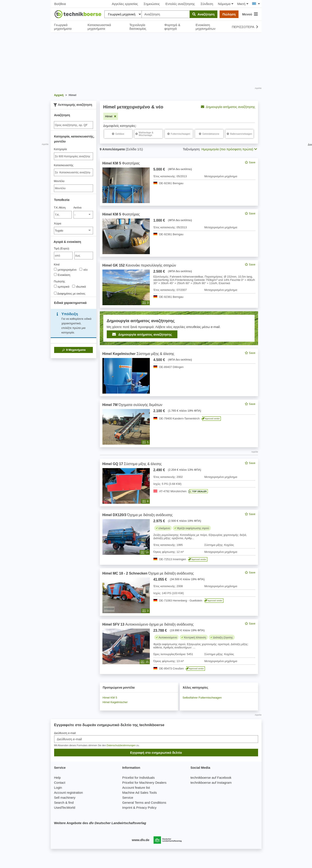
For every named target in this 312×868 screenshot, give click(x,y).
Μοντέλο (59, 181)
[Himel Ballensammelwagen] (239, 134)
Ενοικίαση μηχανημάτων (206, 27)
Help (58, 778)
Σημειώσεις (152, 4)
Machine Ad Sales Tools (139, 793)
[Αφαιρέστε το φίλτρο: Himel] (111, 116)
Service (128, 798)
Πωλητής (60, 281)
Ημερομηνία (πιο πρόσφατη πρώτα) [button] (229, 149)
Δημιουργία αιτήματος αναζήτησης (228, 107)
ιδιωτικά (79, 287)
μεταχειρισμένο (65, 270)
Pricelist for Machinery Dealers (144, 783)
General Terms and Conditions (144, 803)
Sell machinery (65, 798)
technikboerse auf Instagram (211, 783)
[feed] (179, 416)
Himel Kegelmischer (115, 702)
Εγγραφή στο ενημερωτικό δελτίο (156, 753)
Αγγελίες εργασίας (125, 4)
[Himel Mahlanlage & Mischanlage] (148, 134)
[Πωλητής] (55, 286)
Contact (60, 783)
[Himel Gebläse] (118, 134)
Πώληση (229, 14)
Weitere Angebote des (100, 823)
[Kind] (55, 269)
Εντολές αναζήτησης (180, 4)
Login (58, 788)
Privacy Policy (146, 808)
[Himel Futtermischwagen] (179, 134)
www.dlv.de (141, 840)
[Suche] (73, 125)
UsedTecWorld (65, 808)
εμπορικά (62, 287)
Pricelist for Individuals (138, 778)
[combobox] (73, 156)
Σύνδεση (207, 4)
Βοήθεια (60, 4)
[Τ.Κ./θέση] (63, 215)
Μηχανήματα (73, 350)
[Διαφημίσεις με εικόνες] (55, 293)
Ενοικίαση (62, 275)
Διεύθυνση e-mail (65, 733)
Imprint (127, 808)
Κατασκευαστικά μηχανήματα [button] (99, 27)
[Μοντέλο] (73, 188)
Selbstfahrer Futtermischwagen (202, 698)
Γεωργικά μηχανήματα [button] (63, 27)
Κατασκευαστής (64, 165)
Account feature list (136, 788)
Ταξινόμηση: (192, 149)
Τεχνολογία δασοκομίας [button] (138, 27)
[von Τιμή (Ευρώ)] (63, 256)
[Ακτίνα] (83, 215)
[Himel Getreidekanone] (209, 134)
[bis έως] (84, 256)
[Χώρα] (73, 231)
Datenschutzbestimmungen (121, 745)
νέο (83, 270)
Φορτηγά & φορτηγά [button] (172, 27)
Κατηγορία (60, 149)
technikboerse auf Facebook (211, 778)
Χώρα (58, 223)
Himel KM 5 (110, 698)
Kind (57, 264)
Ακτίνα (78, 208)
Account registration (69, 793)
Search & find (64, 803)
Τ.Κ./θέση (60, 208)
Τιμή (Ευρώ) (62, 248)
